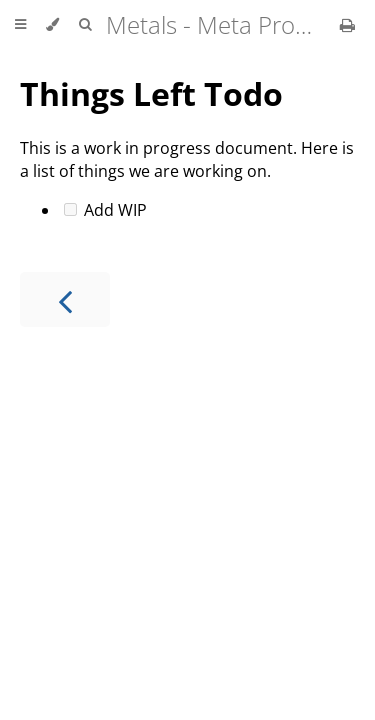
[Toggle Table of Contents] (20, 25)
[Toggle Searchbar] (85, 25)
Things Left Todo (151, 93)
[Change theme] (52, 25)
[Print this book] (347, 25)
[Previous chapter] (65, 299)
